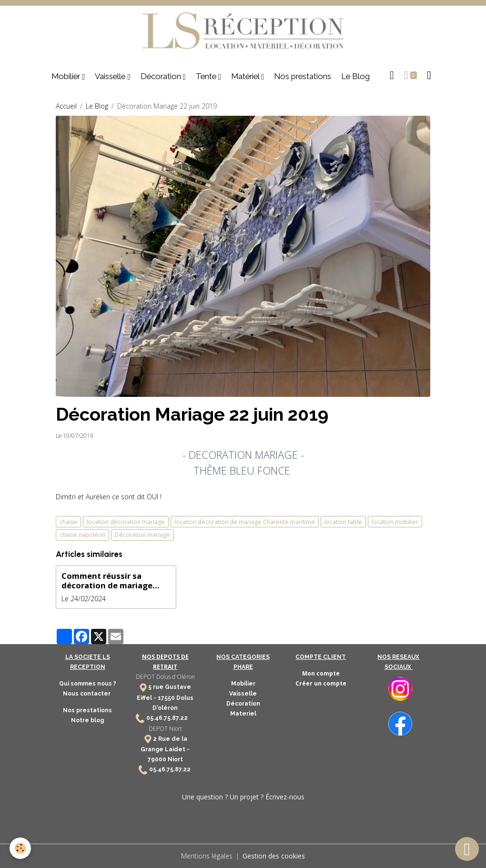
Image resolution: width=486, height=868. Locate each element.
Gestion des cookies (274, 856)
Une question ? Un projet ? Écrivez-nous (243, 797)
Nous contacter (87, 694)
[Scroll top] (467, 849)
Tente (207, 76)
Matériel (246, 76)
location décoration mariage (126, 522)
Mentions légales (207, 856)
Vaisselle (111, 76)
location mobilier (395, 522)
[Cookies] (20, 848)
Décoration (162, 76)
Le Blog (355, 76)
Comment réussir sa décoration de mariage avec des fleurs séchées (109, 581)
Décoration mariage (142, 535)
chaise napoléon (82, 535)
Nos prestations (303, 76)
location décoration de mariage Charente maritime (245, 522)
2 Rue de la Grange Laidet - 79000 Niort (165, 749)
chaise (68, 522)
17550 (166, 698)
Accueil (66, 106)
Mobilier (67, 76)
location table (343, 522)
